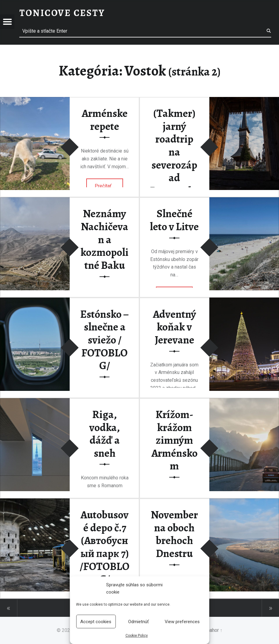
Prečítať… (109, 184)
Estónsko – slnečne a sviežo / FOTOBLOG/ (105, 340)
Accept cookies (96, 622)
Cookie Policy (137, 636)
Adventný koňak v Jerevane (174, 327)
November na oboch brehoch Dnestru (174, 534)
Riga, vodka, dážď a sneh (105, 434)
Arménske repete (105, 120)
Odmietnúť (138, 622)
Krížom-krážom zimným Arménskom (174, 440)
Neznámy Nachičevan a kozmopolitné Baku (105, 239)
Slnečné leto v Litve (174, 220)
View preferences (182, 622)
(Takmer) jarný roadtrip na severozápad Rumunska (174, 152)
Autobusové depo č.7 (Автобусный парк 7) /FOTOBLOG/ (105, 547)
